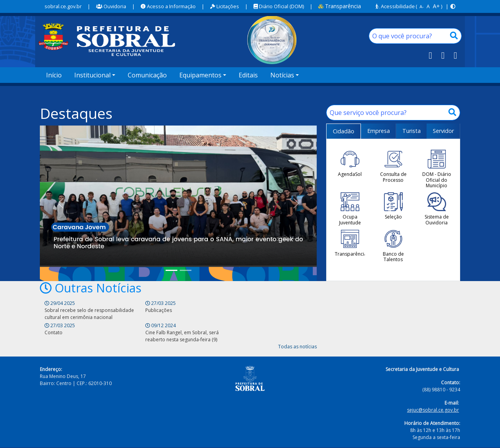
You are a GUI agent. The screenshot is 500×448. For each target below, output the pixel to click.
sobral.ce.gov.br (63, 6)
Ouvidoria (111, 6)
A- (422, 6)
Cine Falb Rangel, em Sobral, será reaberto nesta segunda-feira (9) (278, 318)
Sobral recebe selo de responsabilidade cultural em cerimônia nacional (73, 318)
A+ (436, 6)
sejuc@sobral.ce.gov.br (433, 395)
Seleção (393, 206)
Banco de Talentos (393, 246)
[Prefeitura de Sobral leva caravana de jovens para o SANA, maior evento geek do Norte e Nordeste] (171, 271)
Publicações (127, 311)
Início (54, 75)
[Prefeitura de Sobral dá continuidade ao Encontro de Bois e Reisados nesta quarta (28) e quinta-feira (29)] (186, 271)
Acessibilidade (395, 6)
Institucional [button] (92, 75)
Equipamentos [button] (200, 75)
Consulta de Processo (393, 166)
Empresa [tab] (379, 131)
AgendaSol (350, 163)
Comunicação (147, 75)
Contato (192, 311)
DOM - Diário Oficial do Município (437, 169)
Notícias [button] (282, 75)
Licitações (225, 6)
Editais (248, 75)
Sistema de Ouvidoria (437, 209)
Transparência (340, 6)
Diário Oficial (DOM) (279, 6)
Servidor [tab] (443, 131)
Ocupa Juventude (350, 209)
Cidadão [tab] (344, 131)
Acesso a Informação (168, 6)
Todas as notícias (297, 332)
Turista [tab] (412, 131)
